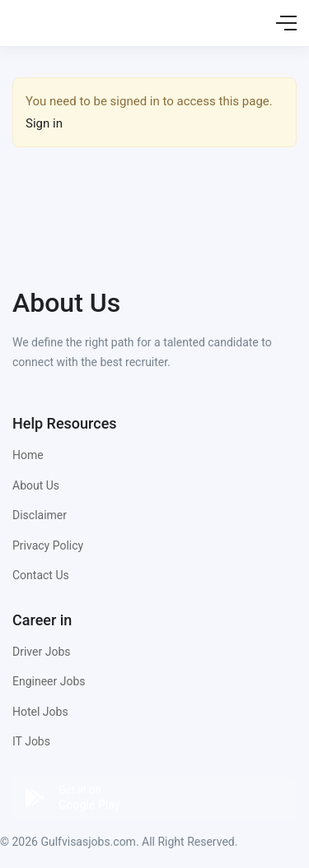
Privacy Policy (48, 545)
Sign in (44, 123)
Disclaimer (40, 515)
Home (28, 455)
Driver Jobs (41, 652)
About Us (36, 485)
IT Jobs (31, 741)
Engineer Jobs (49, 681)
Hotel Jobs (40, 712)
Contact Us (41, 575)
